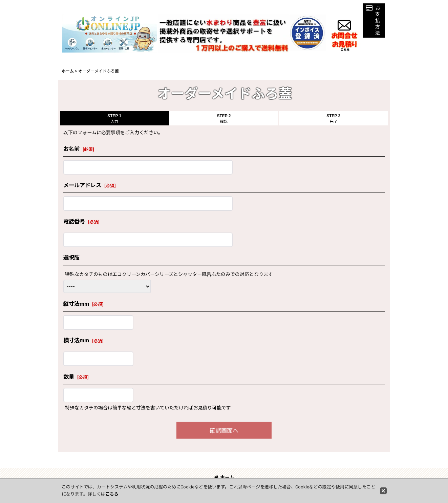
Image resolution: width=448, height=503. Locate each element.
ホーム (224, 477)
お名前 (71, 149)
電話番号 (74, 222)
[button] (374, 21)
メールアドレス (82, 185)
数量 (69, 377)
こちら (112, 494)
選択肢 (71, 258)
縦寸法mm (76, 304)
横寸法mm (76, 340)
